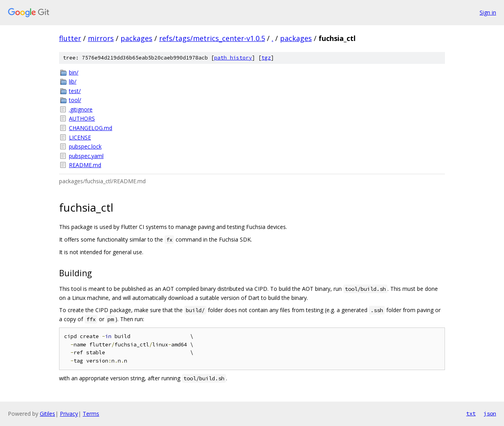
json (490, 413)
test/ (75, 91)
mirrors (101, 38)
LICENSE (80, 137)
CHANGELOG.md (91, 128)
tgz (266, 58)
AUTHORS (82, 118)
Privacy (69, 414)
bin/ (74, 72)
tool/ (75, 100)
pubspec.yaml (86, 156)
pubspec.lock (85, 146)
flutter (70, 38)
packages (136, 38)
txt (471, 413)
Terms (91, 414)
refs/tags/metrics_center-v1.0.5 (212, 38)
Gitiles (47, 414)
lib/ (73, 81)
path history (233, 58)
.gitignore (81, 109)
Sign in (488, 12)
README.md (85, 165)
